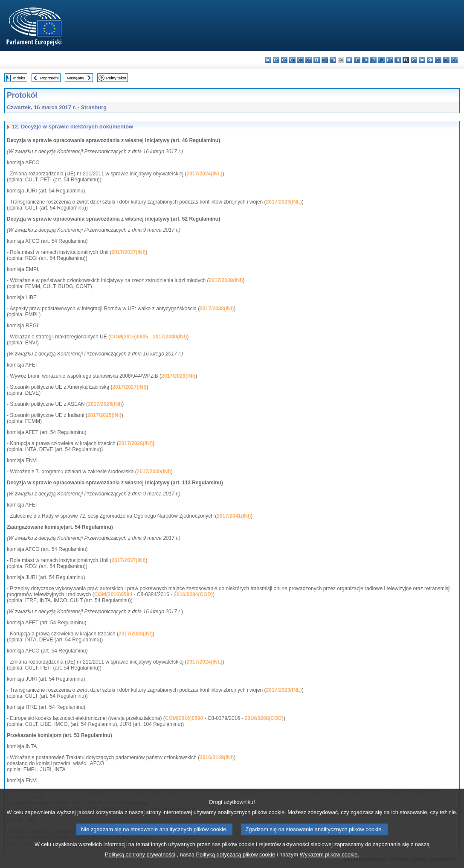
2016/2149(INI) (217, 757)
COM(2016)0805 (129, 337)
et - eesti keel (309, 60)
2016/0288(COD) (264, 718)
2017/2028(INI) (136, 443)
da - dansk (292, 60)
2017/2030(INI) (154, 472)
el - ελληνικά (317, 60)
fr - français (333, 60)
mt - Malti (390, 60)
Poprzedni (49, 78)
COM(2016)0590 (184, 718)
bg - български (268, 60)
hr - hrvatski (349, 60)
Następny (76, 78)
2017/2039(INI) (226, 280)
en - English (325, 60)
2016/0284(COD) (193, 594)
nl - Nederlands (398, 60)
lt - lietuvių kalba (373, 60)
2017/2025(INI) (104, 415)
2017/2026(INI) (105, 404)
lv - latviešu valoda (365, 60)
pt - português (414, 60)
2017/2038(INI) (217, 309)
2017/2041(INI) (234, 516)
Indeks (19, 78)
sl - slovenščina (438, 60)
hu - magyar (381, 60)
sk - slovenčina (430, 60)
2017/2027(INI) (129, 387)
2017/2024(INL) (205, 174)
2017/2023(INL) (284, 202)
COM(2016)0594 (113, 594)
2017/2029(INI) (178, 376)
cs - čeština (284, 60)
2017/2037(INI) (128, 252)
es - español (276, 60)
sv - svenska (454, 60)
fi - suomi (446, 60)
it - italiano (357, 60)
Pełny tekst (116, 78)
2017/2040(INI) (170, 337)
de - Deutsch (300, 60)
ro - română (422, 60)
